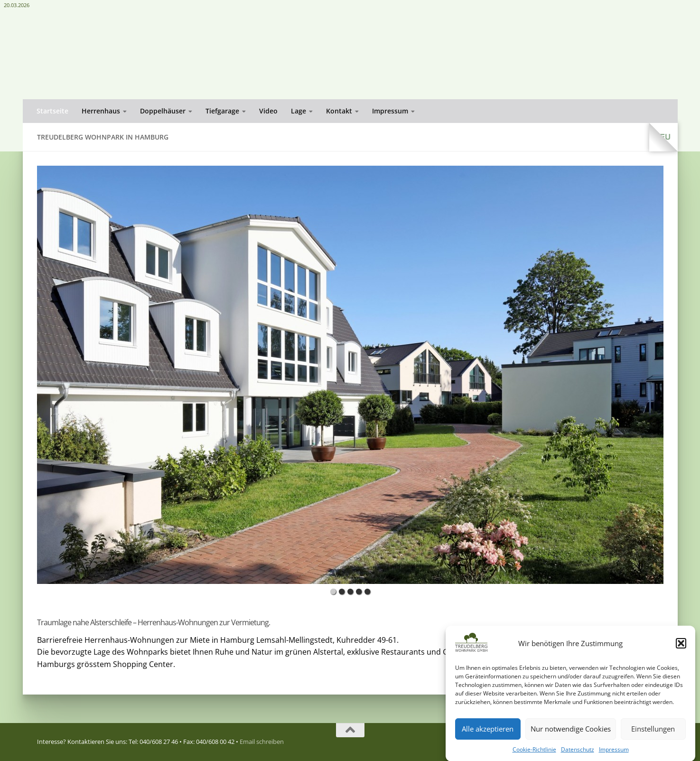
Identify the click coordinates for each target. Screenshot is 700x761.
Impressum (390, 111)
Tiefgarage (222, 111)
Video (268, 111)
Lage (299, 111)
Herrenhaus (101, 111)
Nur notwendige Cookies (571, 740)
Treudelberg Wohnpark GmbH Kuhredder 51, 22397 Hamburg (620, 29)
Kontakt (339, 111)
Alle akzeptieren (488, 740)
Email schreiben (641, 71)
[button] (681, 654)
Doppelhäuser (163, 111)
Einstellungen (653, 740)
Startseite (52, 111)
